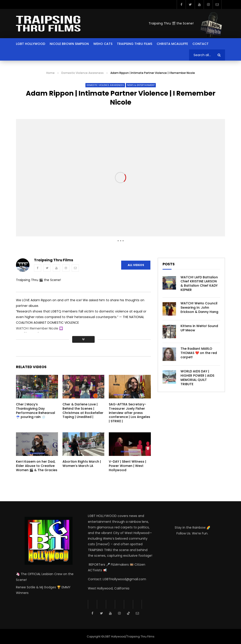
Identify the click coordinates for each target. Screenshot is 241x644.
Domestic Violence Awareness (83, 73)
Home (50, 73)
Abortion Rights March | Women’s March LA (82, 464)
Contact (201, 44)
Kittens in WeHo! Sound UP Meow (199, 328)
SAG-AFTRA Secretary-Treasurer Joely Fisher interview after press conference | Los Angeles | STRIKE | (129, 413)
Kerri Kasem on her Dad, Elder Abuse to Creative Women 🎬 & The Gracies (37, 466)
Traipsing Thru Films (135, 44)
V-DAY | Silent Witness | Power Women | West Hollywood (127, 466)
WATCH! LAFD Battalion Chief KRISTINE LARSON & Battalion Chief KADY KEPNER (199, 284)
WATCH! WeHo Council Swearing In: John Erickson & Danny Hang (199, 308)
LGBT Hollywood (31, 44)
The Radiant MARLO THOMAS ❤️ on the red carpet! (199, 353)
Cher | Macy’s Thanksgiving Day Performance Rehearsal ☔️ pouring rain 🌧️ (36, 411)
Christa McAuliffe (172, 44)
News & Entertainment (141, 85)
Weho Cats (103, 44)
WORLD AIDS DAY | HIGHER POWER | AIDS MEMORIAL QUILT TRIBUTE (197, 378)
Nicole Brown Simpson (69, 44)
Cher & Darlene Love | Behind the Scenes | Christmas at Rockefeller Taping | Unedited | (83, 411)
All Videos (136, 265)
